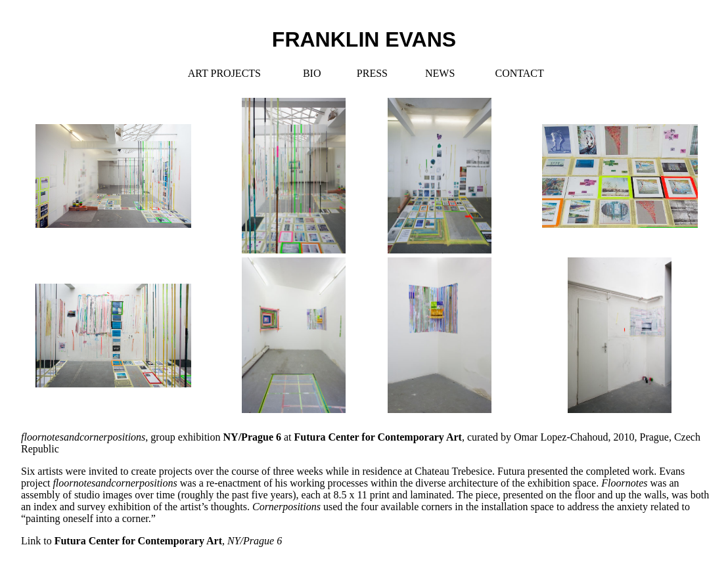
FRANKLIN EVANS (364, 39)
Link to (151, 541)
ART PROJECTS (224, 73)
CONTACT (519, 73)
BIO (312, 73)
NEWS (440, 73)
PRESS (372, 73)
